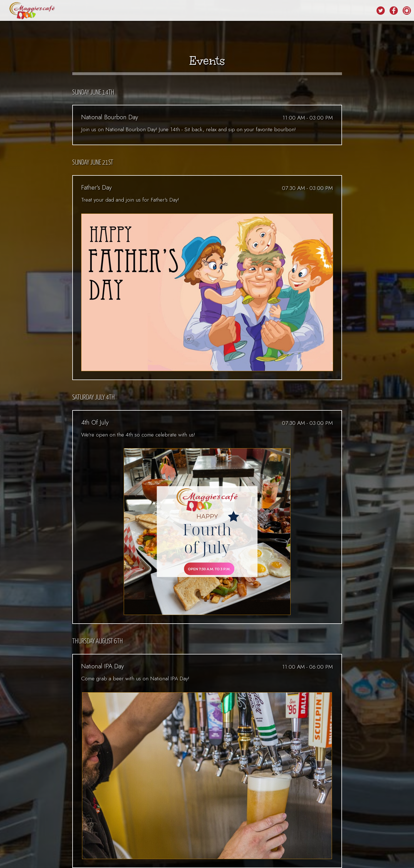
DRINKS (132, 11)
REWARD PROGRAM (255, 11)
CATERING (221, 11)
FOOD (152, 11)
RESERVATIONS (293, 11)
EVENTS (197, 11)
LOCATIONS (359, 11)
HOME (112, 11)
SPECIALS (173, 11)
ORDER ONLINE (328, 11)
